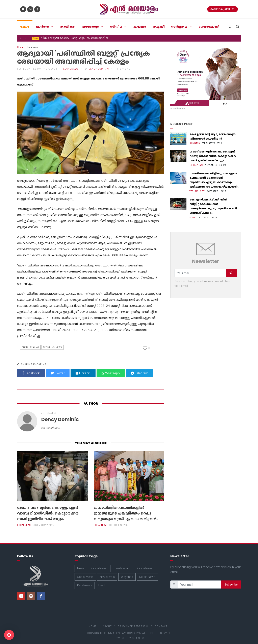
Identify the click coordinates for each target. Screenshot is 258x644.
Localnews (71, 65)
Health (102, 581)
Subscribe (231, 580)
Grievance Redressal (133, 622)
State (192, 213)
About (107, 622)
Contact (161, 622)
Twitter (58, 369)
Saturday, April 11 (223, 9)
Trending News (53, 343)
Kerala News (99, 564)
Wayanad (127, 573)
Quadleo (138, 634)
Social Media (85, 573)
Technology (197, 187)
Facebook (31, 369)
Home (20, 43)
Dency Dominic (99, 65)
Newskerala (107, 573)
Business (195, 139)
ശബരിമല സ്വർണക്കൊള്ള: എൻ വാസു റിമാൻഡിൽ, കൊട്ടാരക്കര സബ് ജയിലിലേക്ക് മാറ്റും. (48, 509)
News (81, 564)
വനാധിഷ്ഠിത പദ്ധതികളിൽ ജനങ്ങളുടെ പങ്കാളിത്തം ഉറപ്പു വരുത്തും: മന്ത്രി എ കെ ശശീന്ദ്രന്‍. (126, 509)
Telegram (139, 369)
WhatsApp (111, 369)
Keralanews (85, 581)
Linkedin (83, 369)
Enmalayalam (30, 343)
